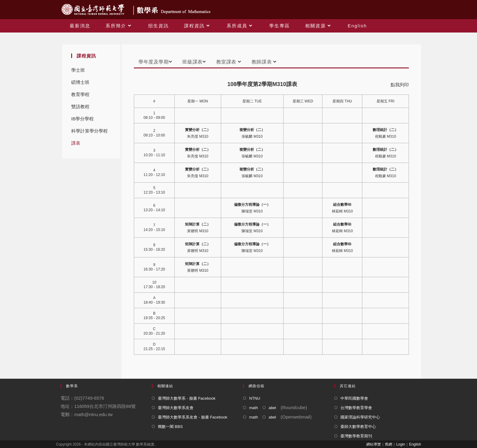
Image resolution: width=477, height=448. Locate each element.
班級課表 (194, 62)
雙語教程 (80, 107)
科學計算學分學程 (89, 131)
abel (272, 408)
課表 (76, 143)
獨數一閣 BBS (170, 427)
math (254, 408)
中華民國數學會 (354, 398)
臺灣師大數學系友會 (176, 408)
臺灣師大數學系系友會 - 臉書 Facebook (193, 417)
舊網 (388, 444)
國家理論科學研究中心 (360, 417)
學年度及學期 (155, 62)
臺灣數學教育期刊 (356, 436)
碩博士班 (80, 82)
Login (400, 444)
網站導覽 (374, 444)
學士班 (78, 70)
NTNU (255, 398)
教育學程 (80, 94)
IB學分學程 (82, 119)
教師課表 (264, 62)
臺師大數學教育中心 (358, 427)
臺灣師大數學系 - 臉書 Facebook (187, 398)
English (415, 444)
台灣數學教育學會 (356, 408)
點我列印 (400, 85)
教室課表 (229, 62)
